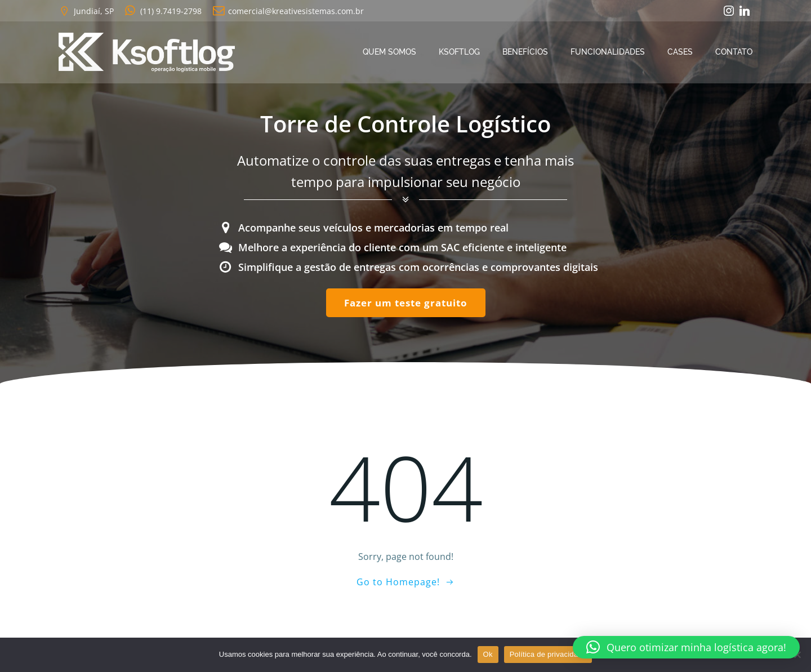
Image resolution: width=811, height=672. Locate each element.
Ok (488, 654)
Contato (734, 52)
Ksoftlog (459, 52)
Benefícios (525, 52)
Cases (680, 52)
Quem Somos (389, 52)
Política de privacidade (548, 654)
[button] (686, 647)
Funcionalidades (608, 52)
